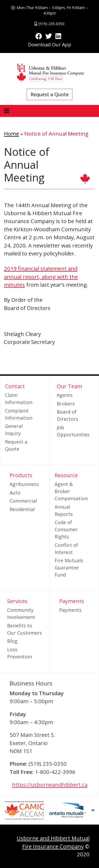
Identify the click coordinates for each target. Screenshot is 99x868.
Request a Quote (50, 94)
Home (11, 134)
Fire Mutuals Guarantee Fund (59, 568)
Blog (12, 641)
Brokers (66, 404)
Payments (80, 610)
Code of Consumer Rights (56, 529)
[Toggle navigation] (6, 111)
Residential (32, 509)
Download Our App (50, 45)
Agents (65, 395)
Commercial (33, 501)
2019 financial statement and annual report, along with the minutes (41, 276)
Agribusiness (34, 484)
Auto (25, 493)
